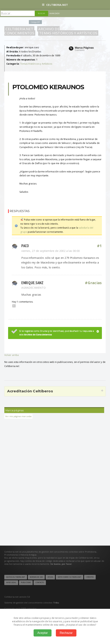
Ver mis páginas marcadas (18, 416)
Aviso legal (11, 583)
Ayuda (50, 577)
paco (25, 246)
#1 (99, 246)
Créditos (90, 577)
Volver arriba (12, 355)
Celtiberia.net (55, 5)
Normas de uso (36, 577)
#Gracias (93, 283)
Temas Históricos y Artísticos (68, 33)
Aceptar (43, 633)
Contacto (40, 583)
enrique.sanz (32, 283)
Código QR (35, 22)
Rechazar (66, 633)
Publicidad (26, 583)
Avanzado (55, 13)
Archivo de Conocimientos (32, 31)
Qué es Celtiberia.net (16, 577)
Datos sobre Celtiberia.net (70, 577)
